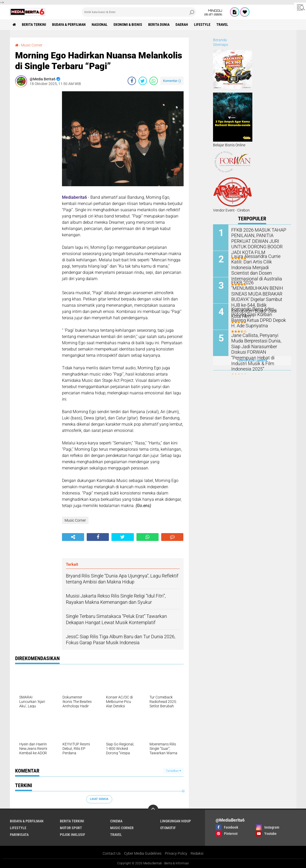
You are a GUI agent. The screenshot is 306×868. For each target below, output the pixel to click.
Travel (222, 25)
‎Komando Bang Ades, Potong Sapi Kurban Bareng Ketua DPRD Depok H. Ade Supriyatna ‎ (258, 317)
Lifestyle (202, 25)
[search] (139, 12)
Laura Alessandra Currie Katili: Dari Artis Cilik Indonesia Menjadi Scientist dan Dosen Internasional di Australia (259, 264)
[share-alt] (73, 537)
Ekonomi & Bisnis (128, 25)
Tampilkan (173, 771)
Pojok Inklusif (73, 835)
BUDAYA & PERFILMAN (69, 25)
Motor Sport (71, 828)
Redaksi (197, 853)
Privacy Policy (176, 853)
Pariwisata (19, 835)
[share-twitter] (143, 81)
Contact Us (112, 853)
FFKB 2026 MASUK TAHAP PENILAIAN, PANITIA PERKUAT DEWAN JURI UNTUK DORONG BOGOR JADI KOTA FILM (259, 240)
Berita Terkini (34, 25)
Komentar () (172, 81)
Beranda (220, 40)
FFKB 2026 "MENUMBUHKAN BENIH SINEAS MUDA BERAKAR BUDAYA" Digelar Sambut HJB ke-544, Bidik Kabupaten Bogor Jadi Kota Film (258, 296)
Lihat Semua (99, 799)
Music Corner (32, 45)
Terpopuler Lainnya (252, 361)
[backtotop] (153, 810)
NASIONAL (100, 25)
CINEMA (116, 821)
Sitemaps (221, 45)
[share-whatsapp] (154, 81)
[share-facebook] (132, 81)
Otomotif (168, 828)
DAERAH (182, 25)
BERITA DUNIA (159, 25)
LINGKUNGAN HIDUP (176, 821)
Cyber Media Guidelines (143, 853)
